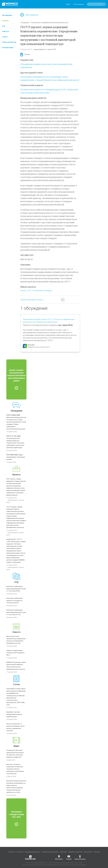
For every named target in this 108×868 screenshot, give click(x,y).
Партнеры (63, 852)
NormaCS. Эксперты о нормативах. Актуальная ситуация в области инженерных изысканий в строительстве (15, 769)
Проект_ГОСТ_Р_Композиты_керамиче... (37, 290)
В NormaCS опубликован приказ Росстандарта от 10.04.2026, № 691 (15, 601)
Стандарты (25, 22)
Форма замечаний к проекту (32, 300)
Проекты (5, 21)
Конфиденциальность (32, 852)
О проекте (12, 852)
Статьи (5, 37)
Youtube (69, 857)
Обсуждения (7, 15)
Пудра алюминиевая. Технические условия (16, 457)
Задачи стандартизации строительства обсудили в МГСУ (15, 653)
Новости (5, 31)
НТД (4, 26)
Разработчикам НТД (75, 852)
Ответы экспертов (9, 42)
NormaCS (31, 345)
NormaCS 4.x (88, 852)
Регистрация (79, 4)
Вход (68, 4)
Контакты (20, 852)
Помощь (97, 852)
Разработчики (8, 48)
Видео (16, 746)
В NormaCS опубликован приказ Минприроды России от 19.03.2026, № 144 (16, 612)
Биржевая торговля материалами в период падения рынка (14, 714)
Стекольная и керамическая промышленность (50, 22)
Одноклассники (80, 857)
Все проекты (29, 15)
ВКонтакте (59, 857)
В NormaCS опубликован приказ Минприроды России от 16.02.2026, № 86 (16, 589)
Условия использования (50, 852)
